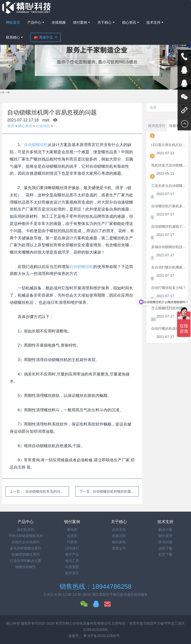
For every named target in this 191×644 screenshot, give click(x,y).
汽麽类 (72, 542)
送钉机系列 (26, 530)
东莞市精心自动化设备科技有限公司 (83, 623)
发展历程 (119, 536)
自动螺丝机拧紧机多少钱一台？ (169, 206)
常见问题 (165, 542)
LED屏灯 (72, 548)
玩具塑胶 (72, 567)
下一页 (109, 491)
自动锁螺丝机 (36, 145)
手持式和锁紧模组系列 (26, 536)
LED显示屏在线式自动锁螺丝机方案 (169, 145)
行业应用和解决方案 (26, 561)
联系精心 (13, 37)
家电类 (72, 530)
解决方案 (165, 530)
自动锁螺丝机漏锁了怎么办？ (169, 226)
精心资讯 (129, 22)
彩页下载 (165, 554)
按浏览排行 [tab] (157, 126)
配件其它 (72, 573)
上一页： (39, 491)
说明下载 (165, 548)
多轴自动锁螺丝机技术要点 (169, 247)
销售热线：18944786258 (95, 587)
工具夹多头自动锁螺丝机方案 (169, 186)
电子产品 (72, 554)
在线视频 (59, 22)
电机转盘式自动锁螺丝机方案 (169, 165)
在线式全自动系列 (26, 542)
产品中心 (34, 22)
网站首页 (13, 22)
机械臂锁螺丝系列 (26, 554)
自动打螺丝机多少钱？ (169, 288)
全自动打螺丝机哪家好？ (169, 267)
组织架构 (119, 542)
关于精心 (104, 22)
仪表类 (72, 536)
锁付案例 (80, 22)
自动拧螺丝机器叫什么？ (169, 328)
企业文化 (119, 530)
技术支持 (153, 22)
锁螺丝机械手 (26, 567)
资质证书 (119, 548)
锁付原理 (165, 536)
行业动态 (43, 126)
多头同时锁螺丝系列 (26, 548)
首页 (11, 126)
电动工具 (72, 561)
